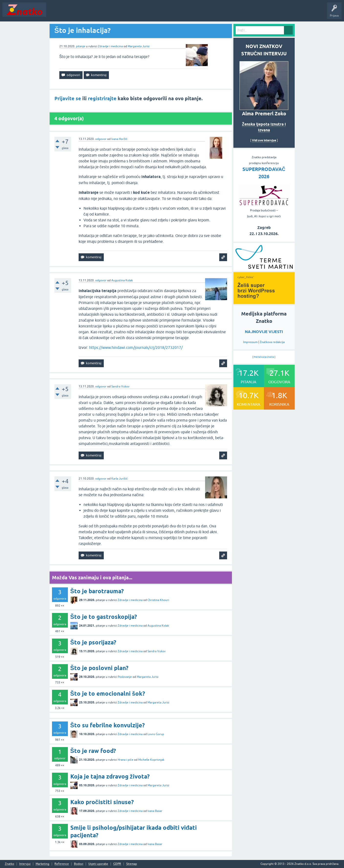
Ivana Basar (155, 811)
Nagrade (172, 13)
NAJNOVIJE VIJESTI (264, 332)
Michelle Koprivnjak (151, 760)
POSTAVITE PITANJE (120, 13)
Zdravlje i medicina (110, 46)
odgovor (101, 139)
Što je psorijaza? (93, 642)
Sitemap (132, 864)
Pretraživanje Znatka (264, 357)
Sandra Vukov (120, 386)
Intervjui (25, 864)
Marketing (42, 864)
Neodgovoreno (75, 13)
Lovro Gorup (156, 734)
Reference (62, 864)
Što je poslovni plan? (99, 668)
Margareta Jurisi (139, 46)
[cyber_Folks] (264, 269)
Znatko (10, 864)
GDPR (117, 864)
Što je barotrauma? (97, 591)
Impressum (250, 342)
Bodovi (79, 864)
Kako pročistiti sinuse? (102, 802)
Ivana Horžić (119, 139)
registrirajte (102, 99)
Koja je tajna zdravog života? (110, 776)
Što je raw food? (93, 751)
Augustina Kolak (122, 280)
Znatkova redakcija (272, 342)
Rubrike (96, 13)
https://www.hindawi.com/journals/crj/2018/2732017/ (136, 347)
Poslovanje (125, 677)
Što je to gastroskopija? (104, 617)
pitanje (81, 46)
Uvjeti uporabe (98, 864)
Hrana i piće (125, 760)
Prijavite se (68, 99)
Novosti (55, 13)
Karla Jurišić (120, 479)
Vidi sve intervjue (264, 140)
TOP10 (157, 13)
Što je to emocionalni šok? (108, 694)
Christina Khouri (158, 600)
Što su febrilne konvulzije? (108, 725)
